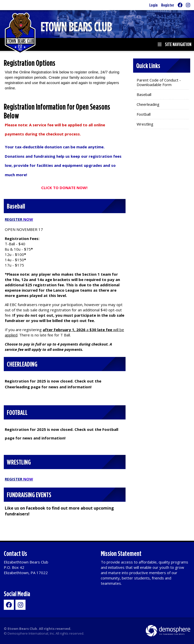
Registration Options (30, 63)
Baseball (144, 94)
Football (144, 114)
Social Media (17, 593)
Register (168, 5)
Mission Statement (121, 553)
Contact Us (15, 553)
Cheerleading (148, 104)
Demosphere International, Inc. (31, 633)
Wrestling (145, 124)
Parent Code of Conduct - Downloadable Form (159, 82)
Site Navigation (175, 44)
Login (153, 5)
